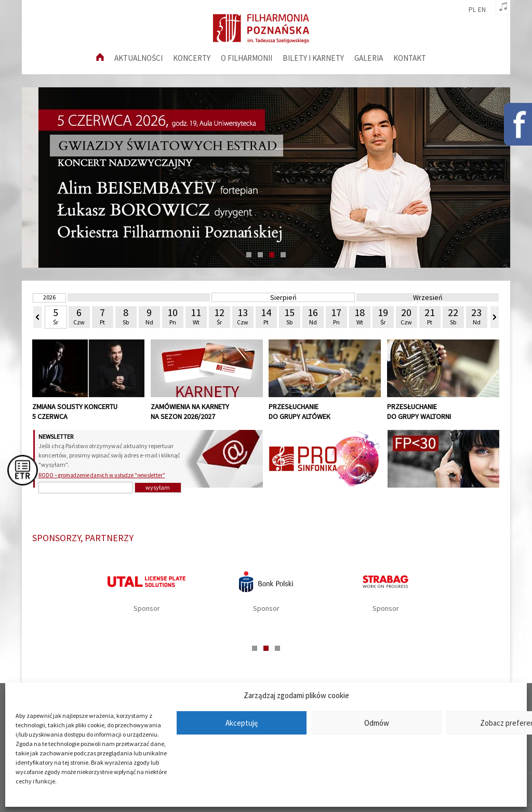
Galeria (369, 58)
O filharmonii (247, 58)
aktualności (138, 58)
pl (472, 10)
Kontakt (410, 58)
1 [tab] (249, 255)
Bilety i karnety (313, 58)
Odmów (377, 723)
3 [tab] (272, 255)
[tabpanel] (266, 595)
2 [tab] (260, 255)
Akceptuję (242, 723)
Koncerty (192, 58)
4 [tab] (283, 255)
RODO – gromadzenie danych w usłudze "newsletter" (102, 475)
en (482, 10)
